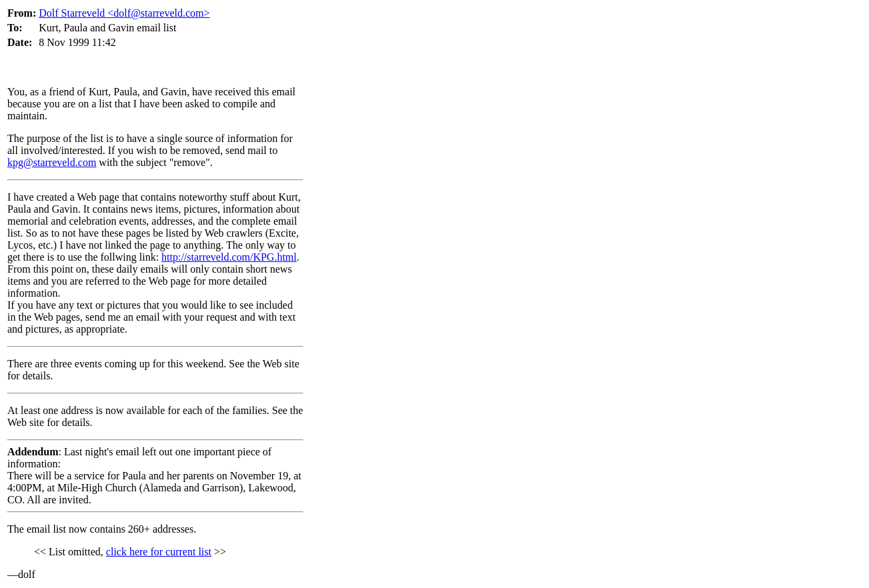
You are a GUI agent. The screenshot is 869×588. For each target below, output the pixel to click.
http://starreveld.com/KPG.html (229, 257)
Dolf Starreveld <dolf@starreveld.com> (124, 13)
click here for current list (159, 552)
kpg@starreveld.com (52, 162)
